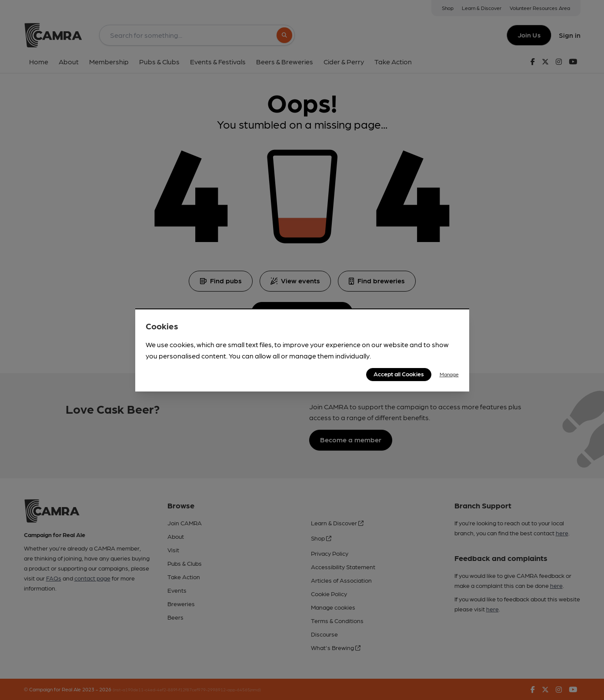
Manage (449, 374)
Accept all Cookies (399, 374)
